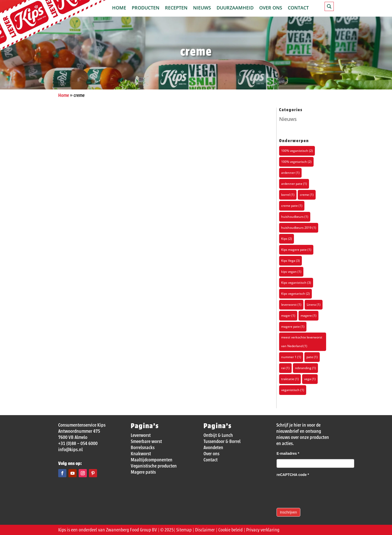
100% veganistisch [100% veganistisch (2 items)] (297, 151)
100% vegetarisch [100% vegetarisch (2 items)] (296, 162)
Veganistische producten (154, 466)
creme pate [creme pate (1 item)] (292, 206)
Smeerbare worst (146, 441)
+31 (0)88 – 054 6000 (78, 443)
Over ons (271, 8)
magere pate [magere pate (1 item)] (293, 327)
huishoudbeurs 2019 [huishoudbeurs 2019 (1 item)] (299, 228)
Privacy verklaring (263, 530)
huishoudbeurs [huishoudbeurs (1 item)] (295, 217)
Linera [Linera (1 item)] (314, 305)
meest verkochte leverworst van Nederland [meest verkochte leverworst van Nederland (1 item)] (302, 342)
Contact (298, 8)
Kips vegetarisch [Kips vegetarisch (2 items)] (295, 294)
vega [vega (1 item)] (310, 379)
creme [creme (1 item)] (307, 195)
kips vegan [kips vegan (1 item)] (291, 272)
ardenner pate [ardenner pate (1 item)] (294, 184)
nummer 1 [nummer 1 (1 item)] (291, 357)
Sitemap (184, 530)
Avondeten (213, 448)
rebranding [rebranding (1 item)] (305, 368)
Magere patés (143, 472)
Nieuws (202, 8)
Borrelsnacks (143, 448)
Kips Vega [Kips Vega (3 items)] (290, 261)
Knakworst (141, 454)
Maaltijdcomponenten (152, 460)
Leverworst (141, 435)
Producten (146, 8)
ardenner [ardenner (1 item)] (290, 173)
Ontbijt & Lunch (218, 435)
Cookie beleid (230, 530)
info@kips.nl (70, 450)
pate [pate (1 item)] (312, 357)
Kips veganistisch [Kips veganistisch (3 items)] (296, 283)
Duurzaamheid (235, 8)
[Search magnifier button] (329, 6)
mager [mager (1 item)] (288, 316)
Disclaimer (205, 530)
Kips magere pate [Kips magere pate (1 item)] (296, 250)
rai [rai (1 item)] (285, 368)
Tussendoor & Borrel (222, 441)
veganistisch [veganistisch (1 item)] (293, 390)
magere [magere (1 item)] (308, 316)
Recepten (176, 8)
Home (119, 8)
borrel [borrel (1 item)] (288, 195)
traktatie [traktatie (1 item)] (290, 379)
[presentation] (315, 490)
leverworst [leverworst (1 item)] (291, 305)
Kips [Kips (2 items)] (287, 239)
